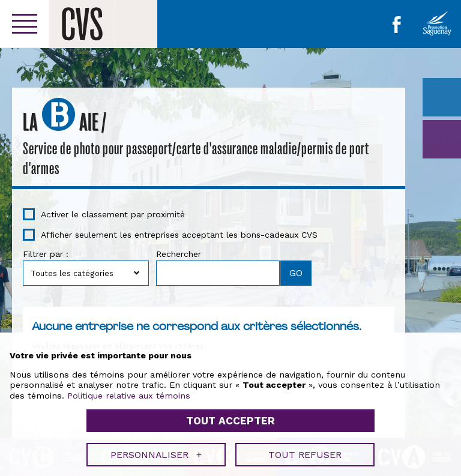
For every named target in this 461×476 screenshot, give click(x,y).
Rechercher (179, 254)
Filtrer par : (46, 254)
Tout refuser (305, 450)
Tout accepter (230, 417)
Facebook (397, 25)
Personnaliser (156, 450)
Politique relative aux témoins (129, 391)
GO (442, 139)
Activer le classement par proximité (113, 214)
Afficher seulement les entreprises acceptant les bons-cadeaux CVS (179, 235)
